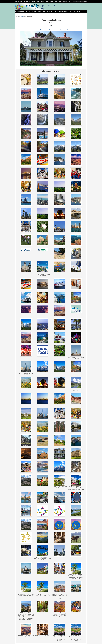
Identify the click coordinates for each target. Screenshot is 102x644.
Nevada (47, 1)
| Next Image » (66, 29)
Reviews (79, 12)
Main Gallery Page (57, 29)
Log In (70, 1)
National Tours (27, 1)
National (28, 12)
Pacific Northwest (40, 1)
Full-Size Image (47, 29)
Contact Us (65, 1)
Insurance (72, 12)
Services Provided (64, 12)
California (33, 1)
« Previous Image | (38, 29)
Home (22, 17)
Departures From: (20, 12)
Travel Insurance (58, 1)
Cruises (51, 1)
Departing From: (19, 1)
